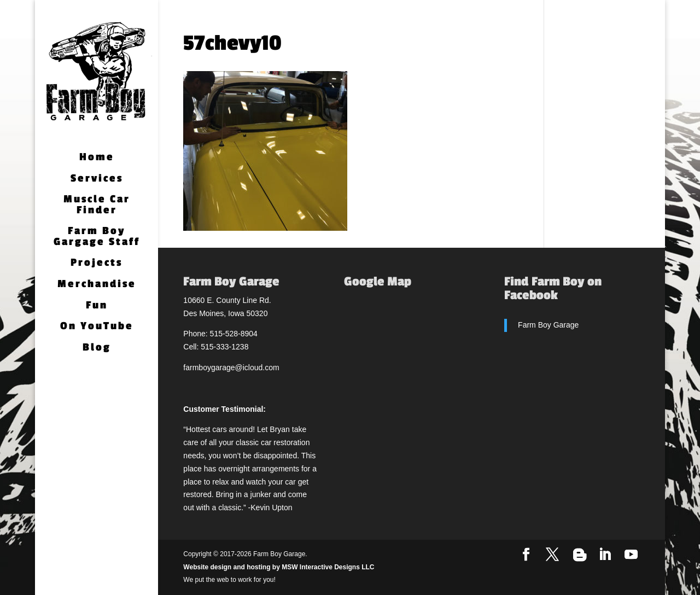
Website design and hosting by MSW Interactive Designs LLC (279, 567)
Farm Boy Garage (548, 325)
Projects (97, 263)
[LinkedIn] (605, 555)
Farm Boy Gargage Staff (97, 237)
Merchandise (97, 285)
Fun (97, 306)
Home (97, 158)
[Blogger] (580, 555)
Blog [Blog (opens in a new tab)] (97, 348)
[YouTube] (631, 555)
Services (97, 179)
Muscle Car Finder (97, 205)
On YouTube (97, 327)
